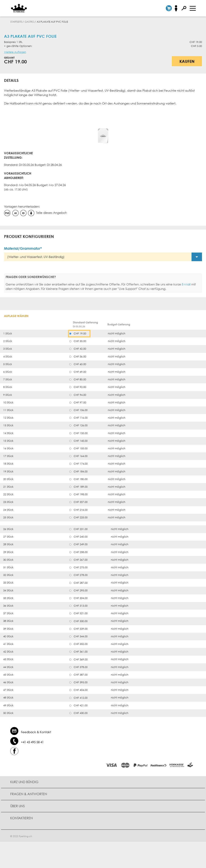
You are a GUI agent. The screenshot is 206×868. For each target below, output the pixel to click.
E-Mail (186, 284)
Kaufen (187, 61)
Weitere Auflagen (15, 52)
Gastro (29, 22)
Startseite (16, 22)
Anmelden (177, 8)
